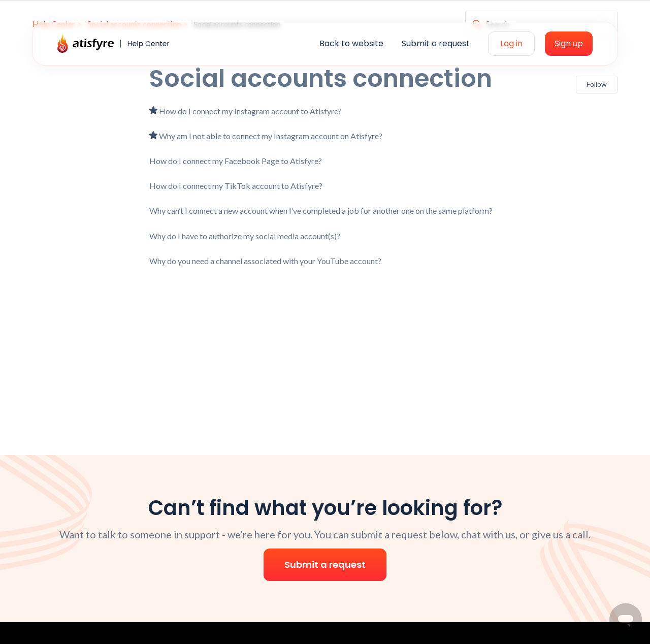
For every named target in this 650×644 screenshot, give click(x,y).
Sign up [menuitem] (569, 43)
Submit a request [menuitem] (436, 43)
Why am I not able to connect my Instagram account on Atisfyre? (271, 136)
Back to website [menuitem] (351, 43)
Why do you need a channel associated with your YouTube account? (265, 261)
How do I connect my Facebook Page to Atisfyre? (236, 161)
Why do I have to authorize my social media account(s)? (245, 236)
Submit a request (325, 565)
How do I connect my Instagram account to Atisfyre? (250, 111)
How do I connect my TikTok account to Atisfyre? (236, 186)
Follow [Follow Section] (597, 84)
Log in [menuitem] (511, 43)
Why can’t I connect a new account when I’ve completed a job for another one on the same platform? (321, 211)
